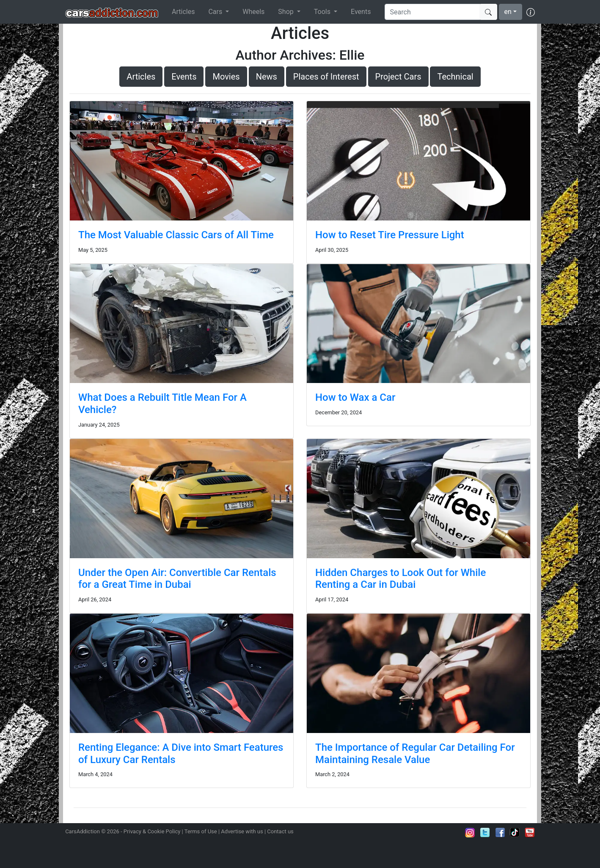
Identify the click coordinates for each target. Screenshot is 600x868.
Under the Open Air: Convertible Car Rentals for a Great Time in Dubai (177, 579)
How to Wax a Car (355, 397)
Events (361, 12)
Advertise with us (242, 831)
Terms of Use (201, 831)
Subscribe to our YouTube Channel (530, 832)
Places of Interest (326, 77)
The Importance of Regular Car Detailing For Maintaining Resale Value (415, 754)
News (267, 77)
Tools (323, 12)
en (508, 12)
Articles (183, 12)
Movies (226, 77)
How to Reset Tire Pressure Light (390, 235)
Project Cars (398, 77)
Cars (216, 12)
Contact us (280, 831)
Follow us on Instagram (470, 832)
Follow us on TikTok (515, 832)
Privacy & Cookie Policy (152, 831)
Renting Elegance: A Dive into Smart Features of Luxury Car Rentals (181, 754)
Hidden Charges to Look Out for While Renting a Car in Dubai (400, 579)
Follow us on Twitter (485, 832)
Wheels (253, 12)
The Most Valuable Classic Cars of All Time (176, 235)
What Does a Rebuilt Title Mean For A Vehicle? (162, 404)
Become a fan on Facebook (500, 832)
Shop (286, 12)
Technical (455, 77)
